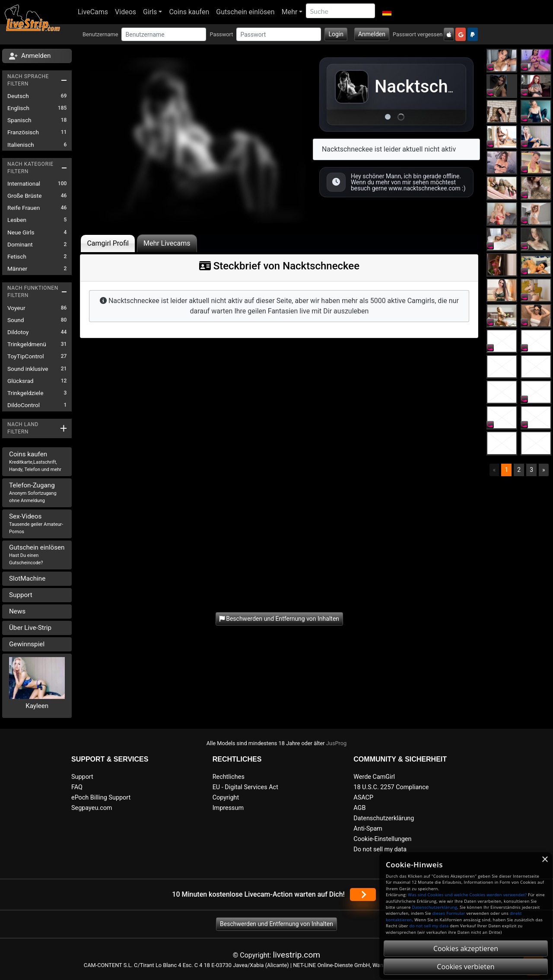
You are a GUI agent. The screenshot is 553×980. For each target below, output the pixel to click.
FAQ (77, 787)
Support (21, 595)
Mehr (290, 12)
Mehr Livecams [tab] (167, 243)
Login (336, 34)
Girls (150, 12)
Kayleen (37, 706)
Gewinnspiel (27, 644)
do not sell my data (429, 926)
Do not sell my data (380, 849)
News (17, 611)
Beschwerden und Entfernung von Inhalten (276, 924)
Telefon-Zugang (33, 492)
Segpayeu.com (92, 808)
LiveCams (93, 12)
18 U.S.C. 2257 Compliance (391, 787)
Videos (126, 12)
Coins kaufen (189, 12)
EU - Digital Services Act (245, 787)
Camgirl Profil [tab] (108, 243)
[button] (386, 12)
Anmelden (372, 34)
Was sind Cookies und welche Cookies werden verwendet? (467, 895)
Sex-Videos (36, 523)
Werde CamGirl (374, 777)
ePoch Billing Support (101, 798)
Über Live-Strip (30, 628)
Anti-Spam (368, 829)
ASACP (363, 798)
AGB (359, 808)
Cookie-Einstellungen (382, 839)
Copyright (226, 798)
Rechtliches (229, 777)
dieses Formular (448, 913)
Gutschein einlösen (245, 12)
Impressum (228, 808)
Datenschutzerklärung (384, 818)
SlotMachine (27, 579)
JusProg (337, 743)
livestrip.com (297, 955)
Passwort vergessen (418, 34)
